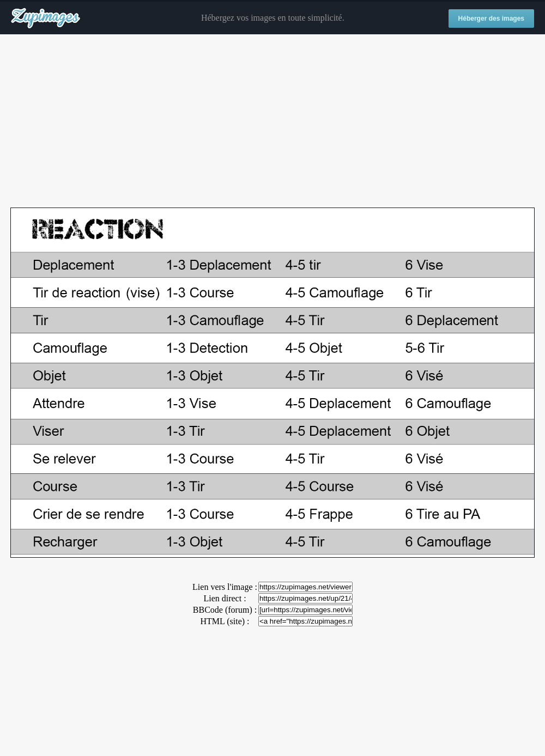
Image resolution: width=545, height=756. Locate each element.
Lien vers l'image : (225, 587)
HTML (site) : (225, 621)
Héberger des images (491, 19)
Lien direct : (225, 598)
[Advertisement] (272, 121)
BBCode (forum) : (225, 610)
